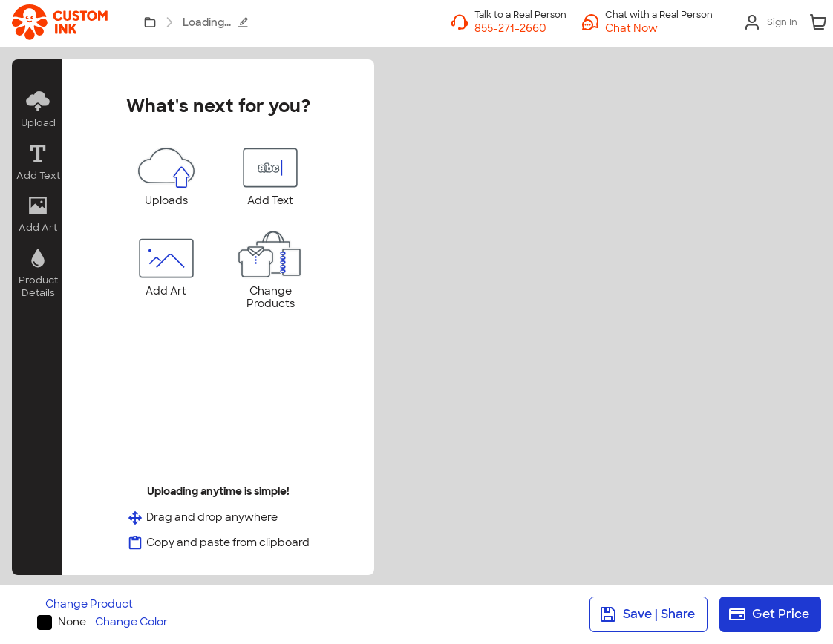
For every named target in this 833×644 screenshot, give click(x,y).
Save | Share (647, 614)
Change (89, 604)
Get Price (769, 614)
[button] (659, 28)
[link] (60, 22)
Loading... (216, 22)
